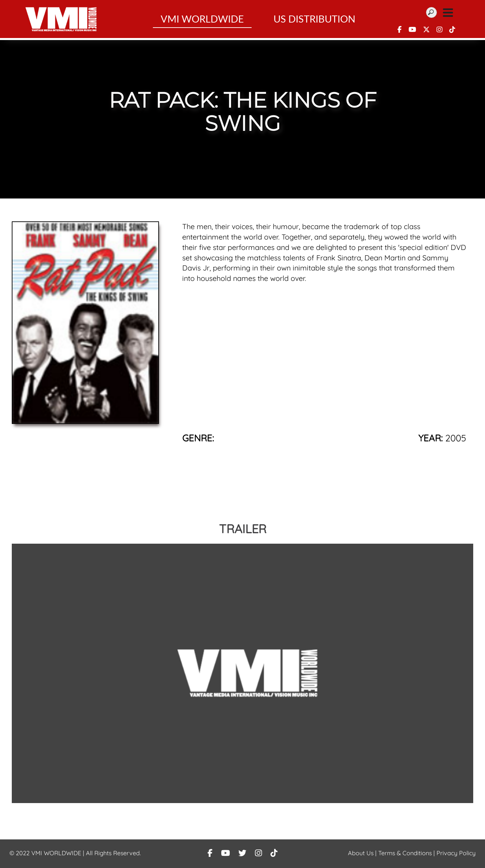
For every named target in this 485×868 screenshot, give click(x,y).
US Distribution (314, 20)
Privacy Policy (456, 853)
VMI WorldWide (202, 20)
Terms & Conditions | (407, 853)
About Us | (363, 853)
